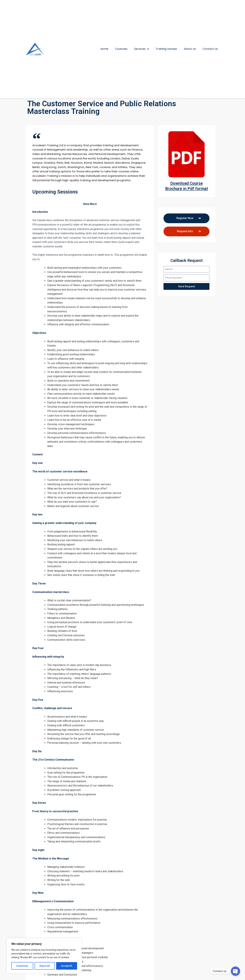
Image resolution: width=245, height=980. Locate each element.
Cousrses (121, 49)
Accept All (67, 966)
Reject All (45, 966)
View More (90, 204)
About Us (190, 49)
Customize (22, 966)
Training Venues (166, 49)
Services (142, 49)
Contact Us (210, 49)
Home (104, 49)
